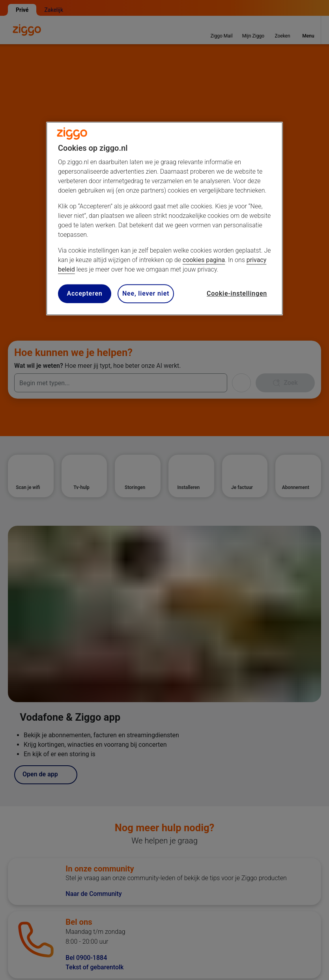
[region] (164, 219)
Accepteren (84, 293)
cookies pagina (204, 260)
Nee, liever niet (146, 293)
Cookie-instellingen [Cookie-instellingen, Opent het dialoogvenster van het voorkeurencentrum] (237, 293)
